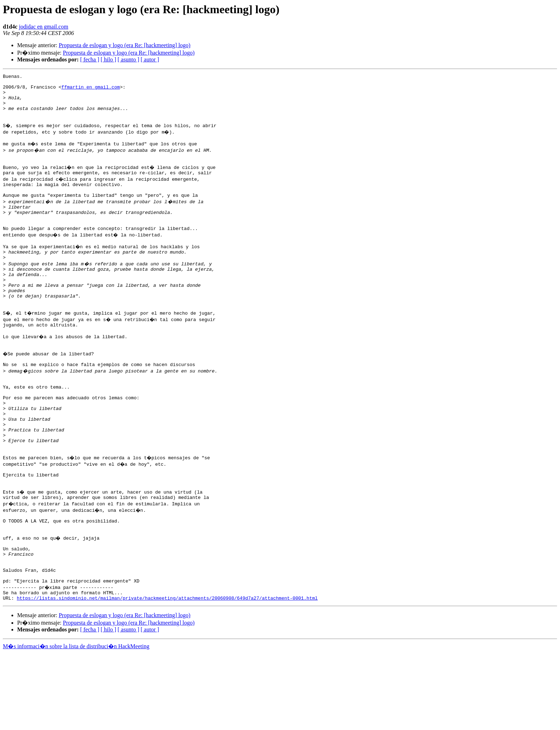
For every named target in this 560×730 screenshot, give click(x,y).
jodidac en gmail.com (44, 27)
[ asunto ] (128, 59)
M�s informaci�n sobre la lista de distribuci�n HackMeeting (76, 723)
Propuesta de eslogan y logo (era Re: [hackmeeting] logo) (124, 45)
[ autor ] (150, 59)
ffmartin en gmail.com (91, 90)
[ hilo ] (109, 59)
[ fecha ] (89, 59)
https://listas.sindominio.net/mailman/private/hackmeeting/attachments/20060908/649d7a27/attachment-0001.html (167, 675)
